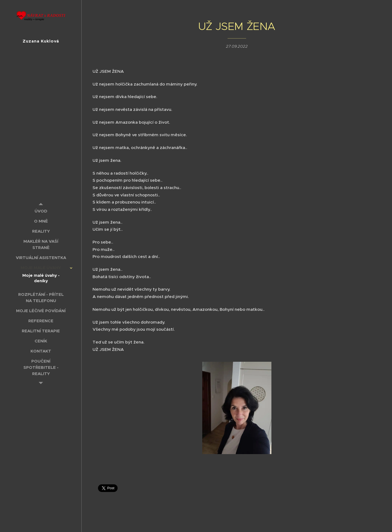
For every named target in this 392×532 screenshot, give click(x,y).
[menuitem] (41, 211)
